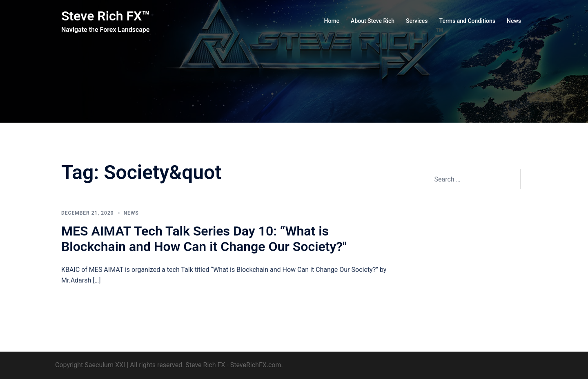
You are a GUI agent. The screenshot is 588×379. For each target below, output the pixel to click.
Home (332, 21)
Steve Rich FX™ (106, 16)
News (514, 21)
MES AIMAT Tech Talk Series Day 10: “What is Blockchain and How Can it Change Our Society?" (204, 239)
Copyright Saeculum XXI (90, 365)
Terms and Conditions (467, 21)
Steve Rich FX (205, 365)
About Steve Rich (373, 21)
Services (417, 21)
